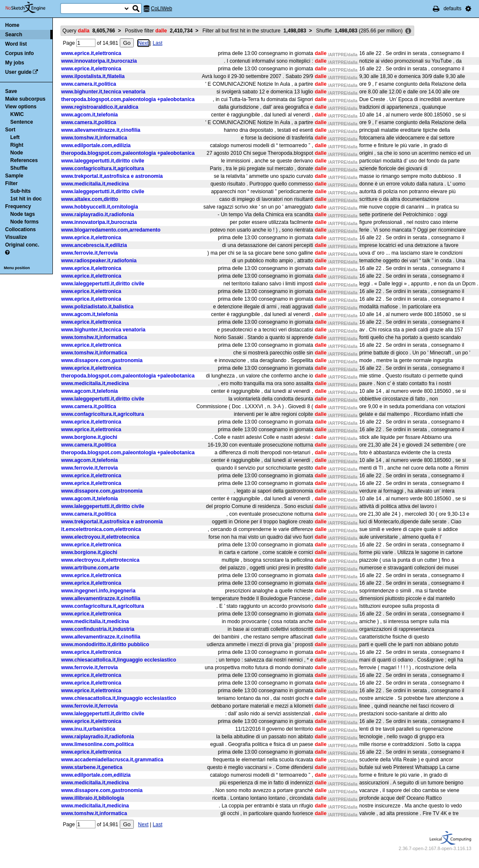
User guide (18, 72)
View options (21, 107)
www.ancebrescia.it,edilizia (94, 245)
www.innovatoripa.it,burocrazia (99, 61)
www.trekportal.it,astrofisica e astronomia (112, 176)
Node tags (23, 214)
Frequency (18, 206)
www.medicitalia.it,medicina (95, 184)
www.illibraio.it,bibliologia (93, 798)
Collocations (20, 229)
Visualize (16, 237)
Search (14, 35)
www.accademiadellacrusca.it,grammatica (113, 760)
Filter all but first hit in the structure (254, 31)
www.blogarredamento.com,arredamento (111, 230)
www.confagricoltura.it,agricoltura (103, 168)
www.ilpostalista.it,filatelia (93, 76)
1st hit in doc (26, 199)
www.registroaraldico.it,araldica (100, 107)
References (24, 160)
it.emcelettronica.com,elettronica (101, 529)
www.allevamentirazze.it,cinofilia (101, 130)
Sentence (22, 122)
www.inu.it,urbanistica (88, 729)
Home (12, 25)
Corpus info (19, 53)
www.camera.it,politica (89, 84)
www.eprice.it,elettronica (91, 53)
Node (17, 153)
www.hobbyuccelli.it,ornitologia (100, 207)
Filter (11, 183)
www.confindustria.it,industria (98, 629)
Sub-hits (20, 191)
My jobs (15, 63)
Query (89, 31)
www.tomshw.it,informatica (94, 138)
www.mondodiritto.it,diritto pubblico (105, 644)
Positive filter (159, 31)
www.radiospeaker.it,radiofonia (99, 261)
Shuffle (19, 168)
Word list (16, 44)
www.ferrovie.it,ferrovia (90, 253)
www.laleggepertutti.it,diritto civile (103, 161)
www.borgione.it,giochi (89, 437)
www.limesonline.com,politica (98, 744)
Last (157, 43)
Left (15, 137)
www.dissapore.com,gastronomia (102, 360)
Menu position (17, 268)
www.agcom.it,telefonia (90, 115)
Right (17, 145)
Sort (10, 130)
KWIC (17, 114)
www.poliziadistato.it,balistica (98, 307)
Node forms (25, 222)
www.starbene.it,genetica (92, 767)
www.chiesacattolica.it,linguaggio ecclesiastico (119, 660)
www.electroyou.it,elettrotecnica (101, 537)
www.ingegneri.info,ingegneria (98, 591)
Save (11, 91)
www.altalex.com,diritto (90, 199)
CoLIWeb (162, 9)
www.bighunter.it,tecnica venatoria (104, 92)
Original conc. (22, 245)
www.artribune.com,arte (90, 568)
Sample (14, 176)
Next (143, 43)
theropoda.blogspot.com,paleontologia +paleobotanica (128, 99)
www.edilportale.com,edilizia (96, 145)
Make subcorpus (25, 99)
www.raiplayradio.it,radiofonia (98, 215)
